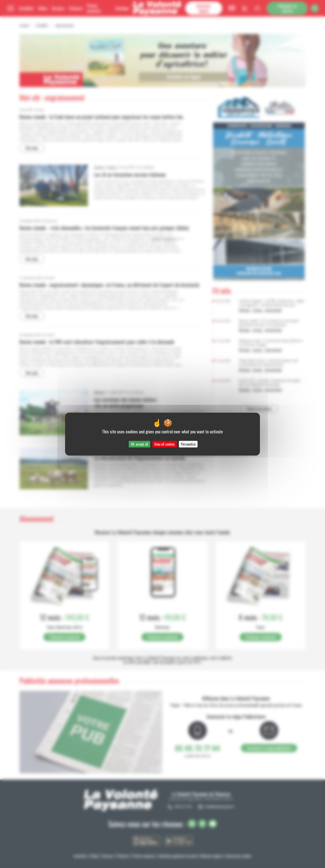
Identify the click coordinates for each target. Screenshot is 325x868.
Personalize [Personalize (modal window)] (188, 444)
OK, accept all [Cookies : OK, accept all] (139, 444)
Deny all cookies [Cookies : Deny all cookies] (165, 444)
